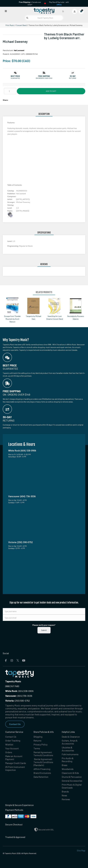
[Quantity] (10, 91)
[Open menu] (6, 11)
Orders (9, 752)
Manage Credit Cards (16, 763)
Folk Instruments (70, 754)
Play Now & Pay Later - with (59, 3)
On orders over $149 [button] (44, 78)
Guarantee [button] (15, 78)
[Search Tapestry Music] (44, 18)
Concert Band (21, 25)
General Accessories (72, 781)
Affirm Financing (42, 769)
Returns (37, 741)
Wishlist (9, 744)
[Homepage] (44, 11)
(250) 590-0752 (17, 701)
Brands (65, 791)
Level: (10, 241)
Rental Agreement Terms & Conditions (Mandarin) (43, 762)
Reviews (66, 799)
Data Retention (41, 777)
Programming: (13, 246)
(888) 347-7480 (12, 686)
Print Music (10, 25)
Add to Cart (51, 91)
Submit (44, 630)
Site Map (81, 850)
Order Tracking (13, 741)
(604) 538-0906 (19, 691)
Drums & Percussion (72, 777)
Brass (65, 765)
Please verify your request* (44, 625)
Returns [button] (73, 78)
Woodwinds (68, 769)
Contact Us (15, 724)
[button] (15, 76)
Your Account (12, 748)
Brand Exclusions (42, 773)
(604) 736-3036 (19, 696)
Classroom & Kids (70, 773)
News (64, 795)
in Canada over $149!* (30, 3)
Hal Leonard (19, 50)
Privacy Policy (41, 744)
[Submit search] (27, 18)
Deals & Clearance (71, 737)
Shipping (38, 737)
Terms (37, 748)
